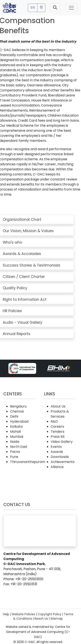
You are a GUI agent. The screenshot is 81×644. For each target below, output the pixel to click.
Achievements (63, 462)
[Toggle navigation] (71, 8)
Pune (14, 457)
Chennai (17, 411)
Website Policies (23, 614)
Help (6, 614)
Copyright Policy (49, 614)
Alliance (57, 467)
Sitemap (57, 619)
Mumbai (17, 437)
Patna (15, 452)
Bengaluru (18, 406)
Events (56, 447)
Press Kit (58, 437)
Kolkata (16, 426)
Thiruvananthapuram (28, 462)
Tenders (57, 432)
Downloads (60, 457)
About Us (58, 406)
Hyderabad (19, 421)
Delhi (14, 416)
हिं (41, 7)
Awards (57, 452)
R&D (54, 421)
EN (33, 7)
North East (19, 447)
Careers (57, 426)
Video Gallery (62, 442)
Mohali (15, 432)
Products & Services (60, 414)
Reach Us (41, 619)
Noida (15, 442)
